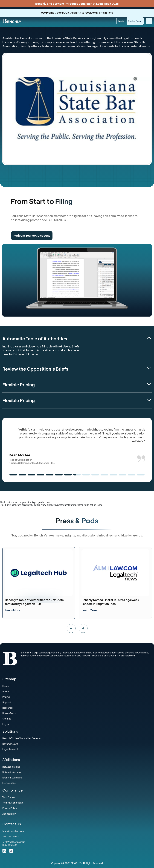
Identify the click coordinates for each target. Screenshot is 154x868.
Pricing (6, 697)
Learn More (13, 610)
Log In (6, 724)
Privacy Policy (10, 808)
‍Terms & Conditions (13, 803)
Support (7, 702)
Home (6, 686)
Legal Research (10, 749)
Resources (8, 708)
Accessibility (9, 814)
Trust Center (9, 797)
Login (121, 21)
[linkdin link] (4, 851)
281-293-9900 (10, 836)
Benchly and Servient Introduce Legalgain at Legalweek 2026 (77, 4)
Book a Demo (135, 21)
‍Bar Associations (11, 767)
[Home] (12, 21)
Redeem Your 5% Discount (32, 235)
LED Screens (9, 783)
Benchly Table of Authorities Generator (23, 738)
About (6, 691)
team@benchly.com (13, 831)
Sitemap (7, 719)
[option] (39, 583)
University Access (12, 772)
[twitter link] (11, 851)
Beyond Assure (10, 744)
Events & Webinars (12, 778)
